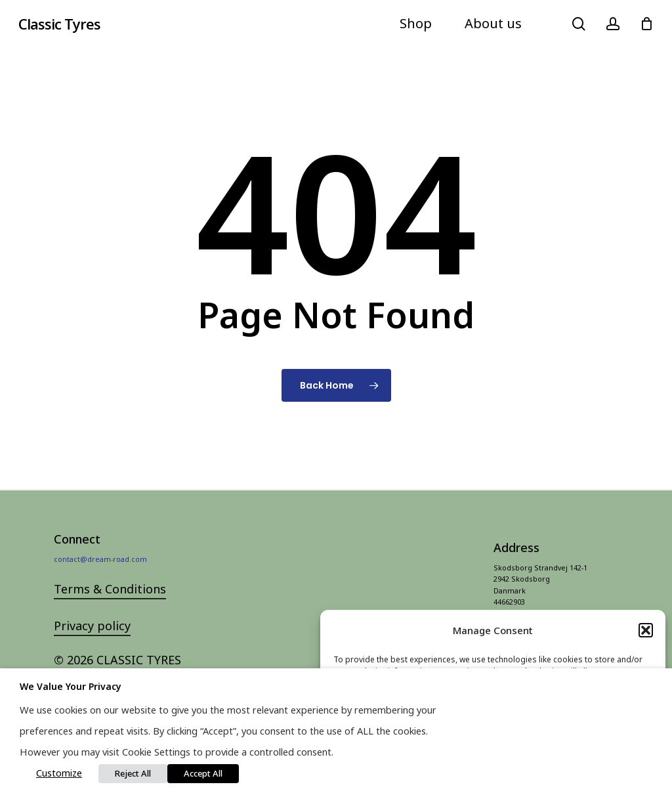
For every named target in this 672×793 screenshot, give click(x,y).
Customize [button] (59, 773)
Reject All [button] (133, 773)
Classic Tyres (59, 24)
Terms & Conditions (110, 611)
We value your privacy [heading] (71, 686)
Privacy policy (92, 648)
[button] (646, 630)
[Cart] (646, 24)
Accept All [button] (203, 773)
